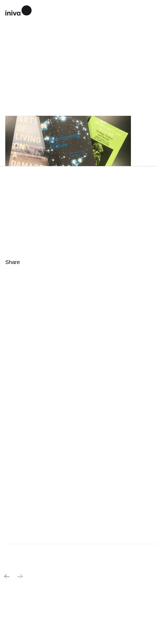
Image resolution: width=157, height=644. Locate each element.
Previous (7, 577)
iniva (18, 10)
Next (20, 577)
